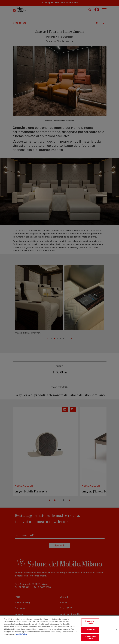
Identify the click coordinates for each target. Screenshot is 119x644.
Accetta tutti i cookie (90, 638)
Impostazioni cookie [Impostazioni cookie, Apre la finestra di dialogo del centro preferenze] (90, 622)
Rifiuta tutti (90, 630)
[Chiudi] (116, 629)
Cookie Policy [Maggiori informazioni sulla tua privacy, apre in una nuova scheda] (22, 634)
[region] (59, 630)
